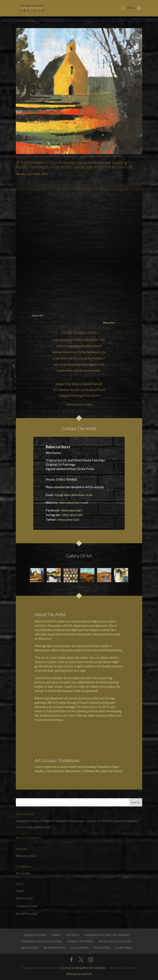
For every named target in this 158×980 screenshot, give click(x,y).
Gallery (56, 935)
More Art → (111, 323)
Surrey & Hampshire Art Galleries (84, 968)
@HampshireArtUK (79, 974)
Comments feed (26, 906)
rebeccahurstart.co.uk (73, 502)
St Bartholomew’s (79, 332)
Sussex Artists (80, 947)
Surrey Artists (30, 947)
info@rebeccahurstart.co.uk (73, 495)
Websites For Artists (80, 941)
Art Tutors (73, 935)
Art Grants (23, 873)
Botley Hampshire (87, 340)
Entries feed (24, 898)
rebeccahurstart (71, 510)
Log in (20, 891)
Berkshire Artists (55, 947)
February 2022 (26, 856)
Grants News (124, 947)
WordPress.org (26, 914)
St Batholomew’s (90, 352)
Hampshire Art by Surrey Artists (42, 941)
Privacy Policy (102, 947)
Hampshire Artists (35, 935)
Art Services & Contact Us (115, 941)
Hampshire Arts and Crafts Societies (107, 935)
